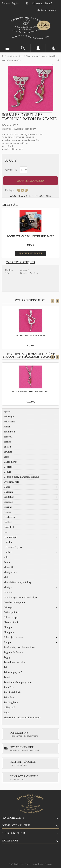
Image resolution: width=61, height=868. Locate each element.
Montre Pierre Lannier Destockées (22, 718)
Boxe (6, 457)
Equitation (9, 497)
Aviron (7, 427)
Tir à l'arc (9, 687)
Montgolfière (11, 572)
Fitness (7, 512)
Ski (5, 667)
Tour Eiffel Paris (12, 692)
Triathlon (9, 697)
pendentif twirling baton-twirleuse (30, 335)
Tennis (7, 677)
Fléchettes (9, 517)
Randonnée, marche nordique (19, 647)
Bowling (8, 452)
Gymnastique (10, 537)
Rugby (7, 657)
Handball (8, 542)
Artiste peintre (11, 612)
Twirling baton (11, 702)
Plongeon (9, 632)
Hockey (8, 552)
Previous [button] (52, 301)
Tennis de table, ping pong (18, 682)
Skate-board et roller (15, 662)
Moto (6, 577)
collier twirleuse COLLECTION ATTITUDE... (30, 392)
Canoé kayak (10, 462)
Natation (8, 592)
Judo (6, 557)
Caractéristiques (20, 262)
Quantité (11, 170)
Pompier (8, 642)
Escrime (8, 507)
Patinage (8, 607)
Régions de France (13, 652)
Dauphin (8, 492)
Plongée (8, 627)
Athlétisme (9, 422)
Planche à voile (12, 622)
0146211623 (19, 780)
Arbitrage (9, 417)
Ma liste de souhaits (46, 10)
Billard (7, 447)
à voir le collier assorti (12, 149)
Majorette (9, 567)
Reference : (7, 125)
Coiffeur (8, 467)
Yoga (6, 713)
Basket (7, 442)
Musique (8, 587)
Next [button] (58, 301)
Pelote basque (11, 617)
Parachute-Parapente (15, 602)
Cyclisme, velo (11, 482)
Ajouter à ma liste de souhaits (30, 196)
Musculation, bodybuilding (17, 582)
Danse (7, 487)
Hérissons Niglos (13, 547)
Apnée (7, 412)
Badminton (9, 432)
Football (8, 522)
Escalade (8, 502)
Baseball (8, 437)
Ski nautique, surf (13, 672)
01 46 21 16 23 (42, 3)
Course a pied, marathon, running (21, 477)
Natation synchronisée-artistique (21, 597)
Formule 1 (9, 527)
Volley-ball (9, 708)
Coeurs (7, 472)
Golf (6, 532)
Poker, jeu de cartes (14, 637)
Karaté (7, 562)
